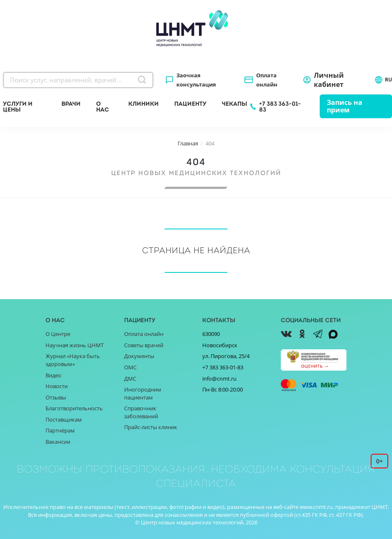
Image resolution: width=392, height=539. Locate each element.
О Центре (58, 334)
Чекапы (234, 104)
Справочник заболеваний (141, 412)
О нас (103, 107)
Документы (139, 356)
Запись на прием (345, 106)
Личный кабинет (329, 80)
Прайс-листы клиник (151, 427)
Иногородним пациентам (143, 393)
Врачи (71, 104)
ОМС (130, 367)
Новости (57, 386)
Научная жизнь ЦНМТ (75, 345)
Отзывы (56, 397)
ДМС (130, 379)
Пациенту (190, 104)
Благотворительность (74, 408)
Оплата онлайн (267, 80)
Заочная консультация (196, 80)
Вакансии (58, 442)
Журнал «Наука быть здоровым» (73, 360)
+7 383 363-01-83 (280, 107)
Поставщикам (64, 420)
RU (383, 80)
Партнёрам (60, 430)
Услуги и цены (18, 107)
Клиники (144, 104)
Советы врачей (144, 345)
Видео (53, 375)
